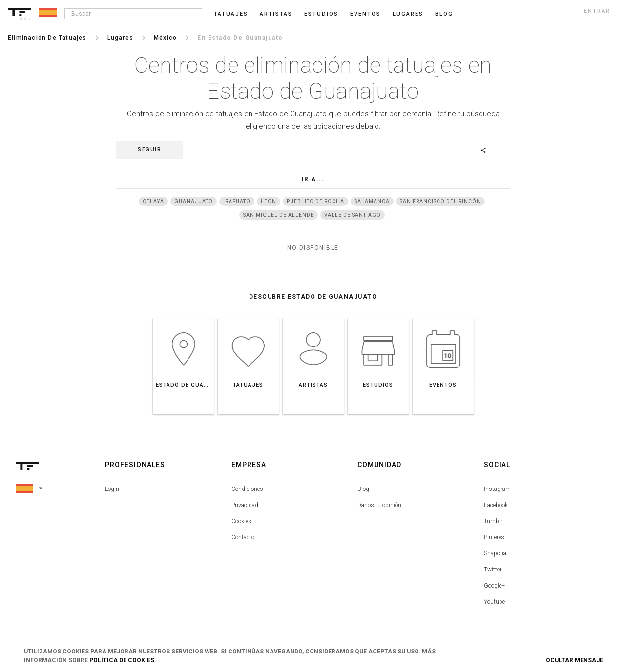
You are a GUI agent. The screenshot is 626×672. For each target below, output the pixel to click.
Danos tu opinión (379, 505)
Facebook (496, 505)
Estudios (321, 14)
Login (112, 489)
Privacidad (245, 505)
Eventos (365, 14)
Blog (363, 489)
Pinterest (495, 537)
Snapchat (496, 553)
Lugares (408, 14)
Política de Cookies (122, 660)
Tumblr (493, 521)
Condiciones (247, 489)
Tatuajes (231, 14)
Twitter (493, 570)
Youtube (494, 602)
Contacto (243, 537)
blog (444, 14)
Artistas (276, 14)
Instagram (497, 489)
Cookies (241, 521)
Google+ (494, 586)
